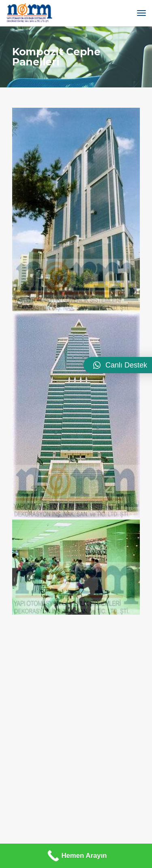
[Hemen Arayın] (76, 856)
